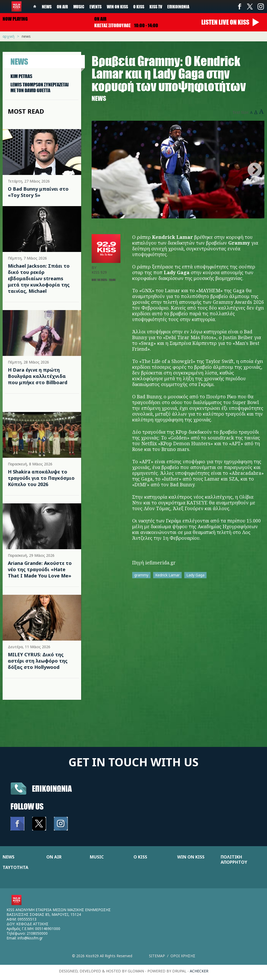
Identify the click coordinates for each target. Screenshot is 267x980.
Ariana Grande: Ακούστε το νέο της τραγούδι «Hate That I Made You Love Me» (40, 569)
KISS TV (156, 7)
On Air (62, 7)
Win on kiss (117, 7)
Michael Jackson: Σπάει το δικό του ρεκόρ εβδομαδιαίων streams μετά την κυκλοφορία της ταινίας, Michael (39, 278)
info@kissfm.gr (30, 938)
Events (96, 7)
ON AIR (54, 857)
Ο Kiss (139, 7)
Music (79, 7)
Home (35, 7)
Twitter (250, 7)
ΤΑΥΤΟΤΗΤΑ (15, 867)
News (47, 7)
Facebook (240, 7)
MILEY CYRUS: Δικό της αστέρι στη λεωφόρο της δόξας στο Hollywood (38, 661)
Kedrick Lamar (167, 575)
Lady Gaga (195, 575)
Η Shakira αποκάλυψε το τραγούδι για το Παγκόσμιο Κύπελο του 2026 (41, 478)
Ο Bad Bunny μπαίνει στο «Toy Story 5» (38, 192)
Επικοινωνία (178, 7)
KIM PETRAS (21, 76)
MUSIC (97, 857)
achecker (199, 971)
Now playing (15, 19)
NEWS (9, 857)
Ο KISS (140, 857)
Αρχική (9, 36)
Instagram (260, 7)
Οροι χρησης (183, 956)
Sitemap (157, 956)
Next (255, 170)
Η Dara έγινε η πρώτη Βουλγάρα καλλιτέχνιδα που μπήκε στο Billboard (38, 376)
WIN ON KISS (191, 857)
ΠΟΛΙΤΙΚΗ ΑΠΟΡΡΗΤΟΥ (234, 860)
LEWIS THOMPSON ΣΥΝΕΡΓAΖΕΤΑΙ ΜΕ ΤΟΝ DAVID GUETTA (40, 87)
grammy (141, 575)
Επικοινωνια (52, 788)
